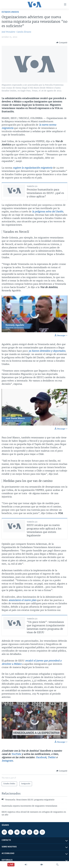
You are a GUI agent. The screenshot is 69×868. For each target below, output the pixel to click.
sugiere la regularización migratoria (33, 168)
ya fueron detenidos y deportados (47, 351)
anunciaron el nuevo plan (22, 600)
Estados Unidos (10, 12)
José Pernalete (9, 32)
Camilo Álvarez (24, 32)
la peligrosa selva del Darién (48, 212)
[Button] (62, 43)
